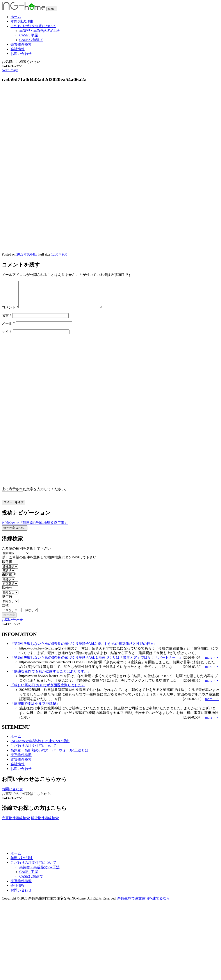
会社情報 (18, 49)
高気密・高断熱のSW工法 (39, 31)
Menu (52, 9)
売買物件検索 (21, 44)
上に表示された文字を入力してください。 (35, 494)
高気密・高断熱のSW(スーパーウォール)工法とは (49, 756)
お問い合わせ (21, 54)
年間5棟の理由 (22, 21)
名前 (7, 321)
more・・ (212, 663)
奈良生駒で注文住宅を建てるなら (144, 904)
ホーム (16, 17)
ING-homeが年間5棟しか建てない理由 (40, 746)
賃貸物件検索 (21, 765)
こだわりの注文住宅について (33, 26)
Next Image (10, 70)
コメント (10, 312)
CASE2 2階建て (31, 40)
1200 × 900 (59, 254)
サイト (7, 337)
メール (8, 329)
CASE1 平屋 (29, 35)
